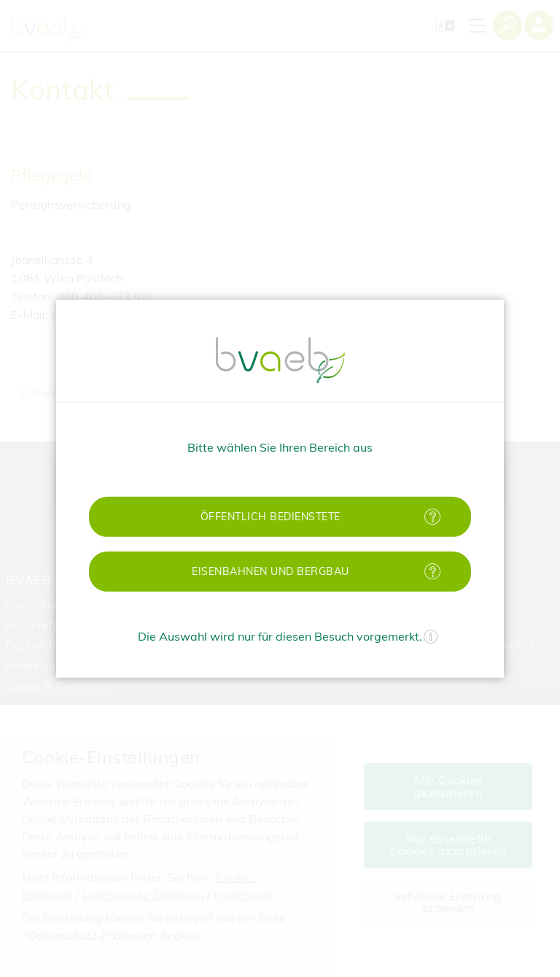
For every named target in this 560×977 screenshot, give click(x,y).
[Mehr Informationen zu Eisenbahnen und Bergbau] (433, 571)
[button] (280, 516)
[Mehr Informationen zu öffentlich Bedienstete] (433, 516)
